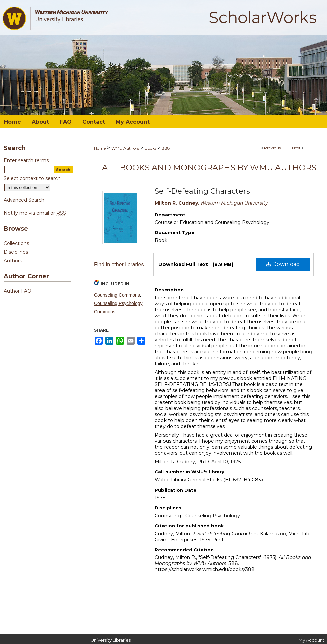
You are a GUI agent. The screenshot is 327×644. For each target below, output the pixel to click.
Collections (16, 243)
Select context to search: (33, 178)
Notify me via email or (35, 213)
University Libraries (111, 640)
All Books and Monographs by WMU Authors (209, 167)
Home (100, 148)
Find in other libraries (119, 264)
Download (283, 264)
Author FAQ (18, 291)
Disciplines (16, 252)
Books (151, 148)
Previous (272, 148)
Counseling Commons (117, 295)
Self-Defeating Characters (202, 191)
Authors (13, 261)
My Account (311, 640)
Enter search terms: (27, 160)
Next (296, 148)
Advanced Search (24, 200)
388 (166, 148)
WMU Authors (125, 148)
